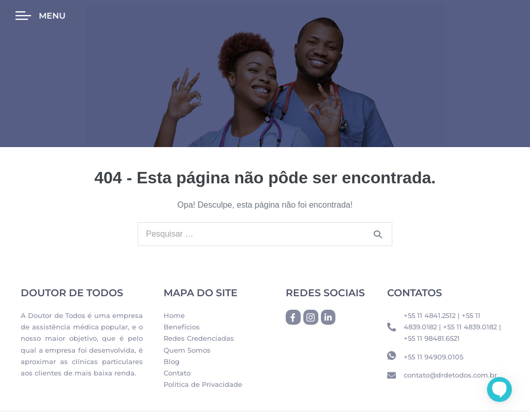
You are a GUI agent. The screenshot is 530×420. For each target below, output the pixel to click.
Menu (52, 16)
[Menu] (23, 16)
